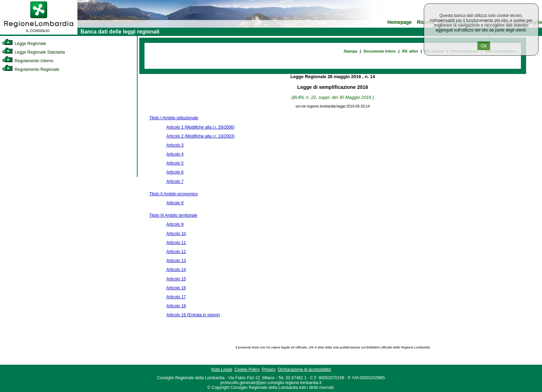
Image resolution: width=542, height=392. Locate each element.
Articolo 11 (176, 243)
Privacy (269, 370)
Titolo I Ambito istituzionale (174, 118)
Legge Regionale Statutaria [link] (34, 52)
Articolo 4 (175, 154)
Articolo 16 (176, 288)
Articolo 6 (175, 172)
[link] (39, 33)
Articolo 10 (176, 234)
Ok (484, 46)
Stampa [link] (350, 51)
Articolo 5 (175, 163)
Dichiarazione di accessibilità (304, 370)
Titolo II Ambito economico (174, 194)
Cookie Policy (247, 370)
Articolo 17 (176, 297)
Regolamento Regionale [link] (31, 69)
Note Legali (222, 370)
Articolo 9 (175, 224)
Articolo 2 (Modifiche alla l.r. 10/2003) (200, 136)
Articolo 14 (176, 270)
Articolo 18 (176, 306)
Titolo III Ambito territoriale (173, 215)
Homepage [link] (399, 22)
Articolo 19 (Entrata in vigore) (193, 315)
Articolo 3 (175, 145)
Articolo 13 (176, 261)
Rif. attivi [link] (410, 51)
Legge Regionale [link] (24, 44)
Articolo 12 (176, 252)
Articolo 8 (175, 203)
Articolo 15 (176, 279)
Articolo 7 (175, 181)
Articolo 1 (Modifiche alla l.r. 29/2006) (200, 127)
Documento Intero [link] (380, 51)
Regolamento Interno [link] (28, 61)
